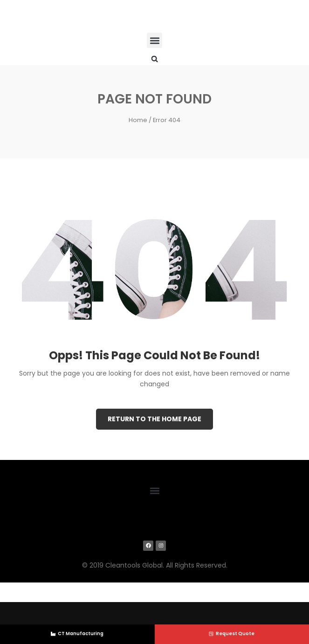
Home (138, 120)
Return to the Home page (154, 419)
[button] (154, 40)
